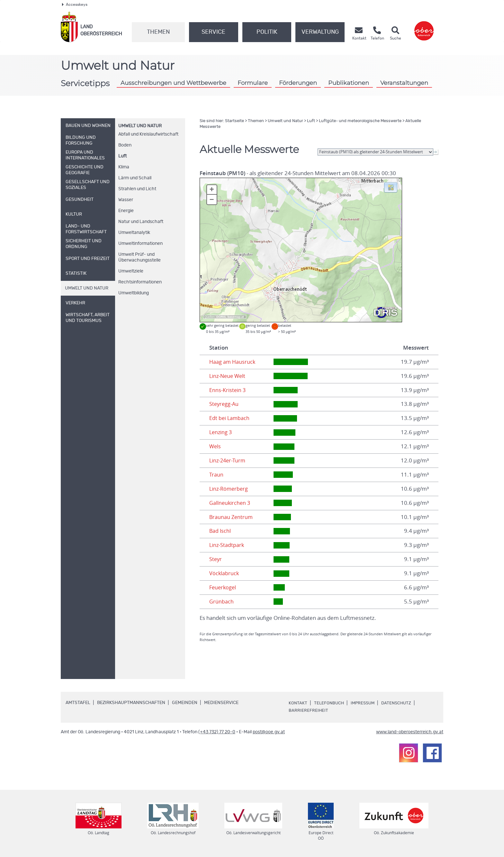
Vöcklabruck (224, 573)
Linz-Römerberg (230, 489)
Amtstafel (78, 703)
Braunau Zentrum (232, 517)
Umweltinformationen (140, 244)
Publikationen (349, 83)
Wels (215, 446)
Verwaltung (320, 32)
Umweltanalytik (134, 233)
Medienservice (221, 703)
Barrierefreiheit (309, 710)
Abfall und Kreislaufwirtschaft (148, 134)
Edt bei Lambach (230, 418)
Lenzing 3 (221, 432)
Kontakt (298, 703)
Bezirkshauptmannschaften (131, 703)
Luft (122, 156)
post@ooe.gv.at (269, 732)
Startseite (234, 121)
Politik (267, 32)
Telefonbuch (330, 703)
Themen (158, 32)
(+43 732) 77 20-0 (217, 732)
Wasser (126, 200)
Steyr (216, 559)
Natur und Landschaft (141, 222)
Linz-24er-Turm (228, 460)
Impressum (365, 703)
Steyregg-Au (225, 404)
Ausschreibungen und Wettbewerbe (173, 83)
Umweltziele (131, 271)
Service (213, 32)
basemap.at (236, 317)
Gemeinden (185, 703)
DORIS (221, 317)
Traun (216, 475)
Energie (126, 211)
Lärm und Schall (135, 178)
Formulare (253, 83)
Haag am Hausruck (233, 362)
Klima (124, 167)
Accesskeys (75, 4)
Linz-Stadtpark (227, 545)
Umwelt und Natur (140, 126)
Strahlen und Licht (137, 189)
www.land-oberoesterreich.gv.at (410, 732)
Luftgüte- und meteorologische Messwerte (360, 121)
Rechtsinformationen (140, 282)
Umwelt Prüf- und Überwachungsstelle (139, 257)
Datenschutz (400, 703)
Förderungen (298, 83)
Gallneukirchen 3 (230, 503)
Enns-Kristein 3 (228, 390)
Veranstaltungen (404, 83)
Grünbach (221, 602)
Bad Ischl (220, 531)
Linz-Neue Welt (228, 376)
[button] (391, 187)
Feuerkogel (223, 587)
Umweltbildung (134, 293)
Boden (125, 145)
